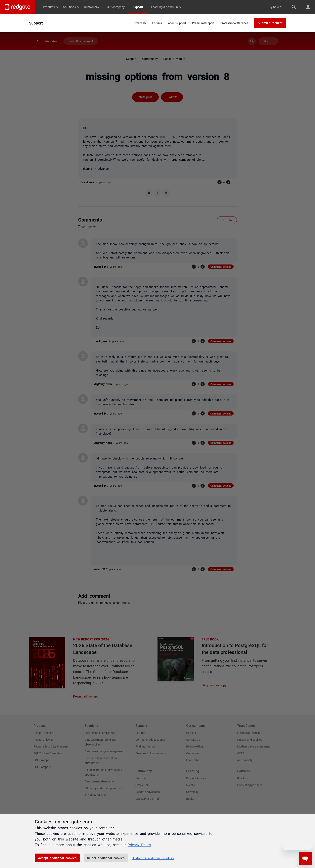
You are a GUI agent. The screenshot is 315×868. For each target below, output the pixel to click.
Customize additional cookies (153, 858)
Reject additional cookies (106, 858)
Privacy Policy (139, 845)
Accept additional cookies (57, 858)
